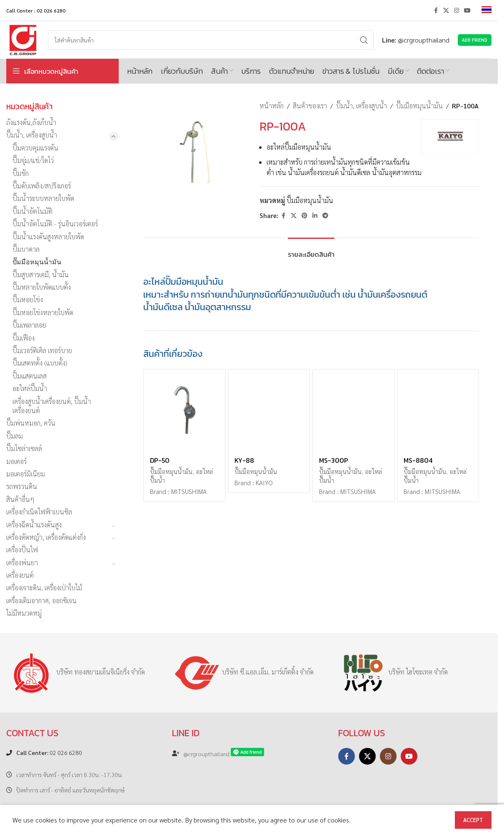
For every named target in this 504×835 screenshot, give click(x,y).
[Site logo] (23, 39)
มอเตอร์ (16, 461)
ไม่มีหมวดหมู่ (24, 613)
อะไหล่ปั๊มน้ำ (30, 388)
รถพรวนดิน (22, 486)
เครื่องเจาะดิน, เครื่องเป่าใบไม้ (44, 588)
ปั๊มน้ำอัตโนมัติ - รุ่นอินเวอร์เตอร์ (55, 224)
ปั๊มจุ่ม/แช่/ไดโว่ (33, 160)
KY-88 (244, 460)
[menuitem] (487, 10)
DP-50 (160, 460)
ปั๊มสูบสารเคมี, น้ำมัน (41, 275)
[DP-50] (184, 410)
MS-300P (334, 460)
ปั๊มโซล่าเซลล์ (24, 448)
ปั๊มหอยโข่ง (28, 300)
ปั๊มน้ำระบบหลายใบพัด (43, 198)
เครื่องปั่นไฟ (22, 550)
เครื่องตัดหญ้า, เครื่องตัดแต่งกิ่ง (46, 537)
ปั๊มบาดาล (26, 249)
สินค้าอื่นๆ (20, 499)
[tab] (311, 250)
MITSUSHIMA (189, 491)
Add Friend (475, 40)
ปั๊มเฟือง (24, 338)
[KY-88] (269, 410)
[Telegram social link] (325, 216)
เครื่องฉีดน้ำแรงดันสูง (34, 525)
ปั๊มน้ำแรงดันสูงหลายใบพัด (48, 237)
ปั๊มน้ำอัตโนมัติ (32, 211)
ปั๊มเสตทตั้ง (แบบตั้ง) (40, 363)
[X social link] (446, 10)
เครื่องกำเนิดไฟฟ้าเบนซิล (39, 512)
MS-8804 (418, 460)
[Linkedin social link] (315, 216)
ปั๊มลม (15, 436)
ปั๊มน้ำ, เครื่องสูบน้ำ (32, 135)
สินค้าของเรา (310, 106)
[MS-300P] (353, 410)
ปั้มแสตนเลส (30, 376)
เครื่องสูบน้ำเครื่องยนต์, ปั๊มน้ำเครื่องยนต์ (52, 406)
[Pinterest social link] (304, 216)
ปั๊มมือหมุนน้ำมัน (37, 262)
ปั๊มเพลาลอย (29, 325)
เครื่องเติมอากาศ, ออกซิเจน (41, 601)
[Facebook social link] (436, 10)
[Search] (211, 40)
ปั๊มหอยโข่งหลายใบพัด (43, 312)
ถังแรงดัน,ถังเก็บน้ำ (31, 122)
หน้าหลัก (272, 106)
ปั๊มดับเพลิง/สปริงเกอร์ (42, 186)
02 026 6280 (49, 752)
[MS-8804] (438, 410)
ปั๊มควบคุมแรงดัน (35, 148)
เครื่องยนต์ (20, 575)
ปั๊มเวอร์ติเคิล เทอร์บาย (42, 350)
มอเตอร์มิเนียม (26, 474)
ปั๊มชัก (21, 173)
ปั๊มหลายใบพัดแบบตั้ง (42, 287)
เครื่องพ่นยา (22, 563)
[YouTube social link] (467, 10)
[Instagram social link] (457, 10)
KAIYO (264, 483)
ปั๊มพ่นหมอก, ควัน (31, 423)
